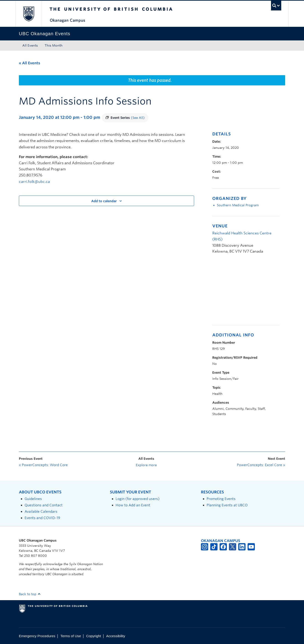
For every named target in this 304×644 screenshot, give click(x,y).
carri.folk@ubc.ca (34, 182)
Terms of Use (71, 636)
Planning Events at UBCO (227, 505)
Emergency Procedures (37, 636)
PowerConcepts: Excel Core (261, 465)
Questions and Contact (44, 505)
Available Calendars (41, 511)
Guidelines (33, 499)
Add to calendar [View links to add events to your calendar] (104, 201)
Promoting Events (221, 499)
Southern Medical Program (238, 205)
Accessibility (116, 636)
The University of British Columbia (29, 14)
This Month (54, 45)
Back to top (30, 594)
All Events (30, 45)
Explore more (146, 465)
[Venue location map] (236, 292)
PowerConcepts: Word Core (43, 465)
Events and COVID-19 (42, 518)
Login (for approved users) (138, 499)
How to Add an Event (133, 505)
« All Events (30, 63)
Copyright (93, 636)
